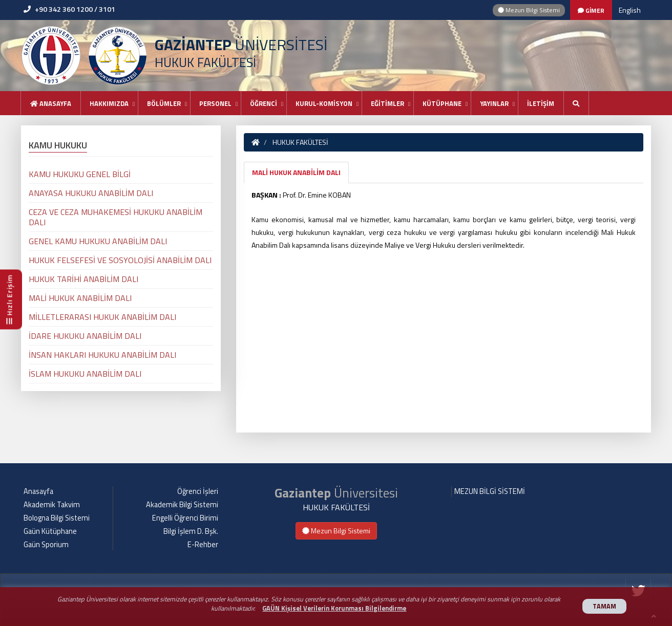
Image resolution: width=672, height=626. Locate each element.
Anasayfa (51, 103)
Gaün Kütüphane (50, 531)
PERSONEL (215, 103)
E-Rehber (203, 545)
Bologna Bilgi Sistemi (57, 518)
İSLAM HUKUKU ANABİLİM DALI (85, 374)
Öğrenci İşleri (198, 491)
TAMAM (604, 606)
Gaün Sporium (46, 545)
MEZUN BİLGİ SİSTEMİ (490, 491)
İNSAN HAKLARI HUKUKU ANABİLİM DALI (102, 355)
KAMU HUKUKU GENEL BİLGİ (80, 174)
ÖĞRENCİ (264, 103)
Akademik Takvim (52, 505)
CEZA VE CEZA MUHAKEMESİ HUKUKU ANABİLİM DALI (115, 217)
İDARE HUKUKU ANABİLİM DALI (85, 336)
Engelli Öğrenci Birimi (185, 518)
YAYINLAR (494, 103)
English (630, 10)
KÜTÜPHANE (442, 103)
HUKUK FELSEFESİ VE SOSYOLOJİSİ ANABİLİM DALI (120, 260)
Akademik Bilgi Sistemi (182, 505)
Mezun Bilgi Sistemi (529, 10)
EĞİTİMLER (387, 103)
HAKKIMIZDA (109, 103)
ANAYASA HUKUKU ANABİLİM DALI (91, 193)
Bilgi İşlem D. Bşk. (191, 531)
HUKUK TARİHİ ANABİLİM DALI (83, 279)
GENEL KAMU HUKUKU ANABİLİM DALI (98, 241)
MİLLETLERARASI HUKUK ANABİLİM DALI (102, 317)
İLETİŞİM (541, 103)
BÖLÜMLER (164, 103)
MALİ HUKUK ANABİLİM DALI (296, 172)
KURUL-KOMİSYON (324, 103)
